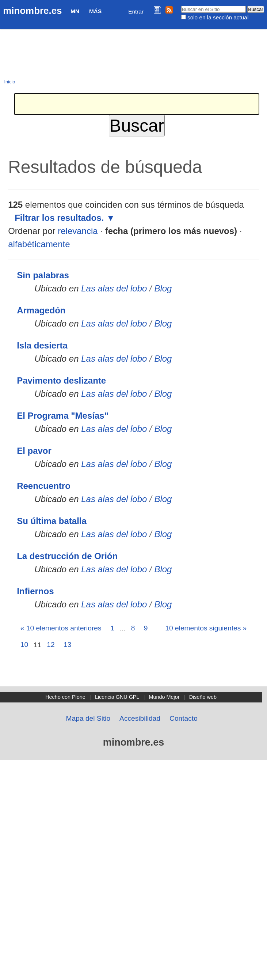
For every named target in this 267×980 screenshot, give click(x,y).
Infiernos (35, 591)
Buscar (181, 5)
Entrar (136, 12)
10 (24, 644)
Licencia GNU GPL (117, 697)
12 (51, 644)
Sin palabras (43, 275)
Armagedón (41, 310)
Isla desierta (42, 345)
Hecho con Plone (65, 697)
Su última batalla (52, 521)
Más (95, 11)
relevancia (78, 231)
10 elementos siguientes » (206, 628)
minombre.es (32, 11)
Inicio (9, 82)
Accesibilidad (140, 718)
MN (75, 11)
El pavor (34, 451)
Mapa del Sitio (88, 718)
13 (67, 644)
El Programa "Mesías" (63, 416)
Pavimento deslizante (61, 380)
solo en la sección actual (218, 17)
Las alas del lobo (114, 288)
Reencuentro (44, 486)
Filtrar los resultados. (59, 218)
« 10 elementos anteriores (61, 628)
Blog (163, 288)
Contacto (184, 718)
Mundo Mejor (164, 697)
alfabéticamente (39, 244)
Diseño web (203, 697)
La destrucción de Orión (67, 556)
